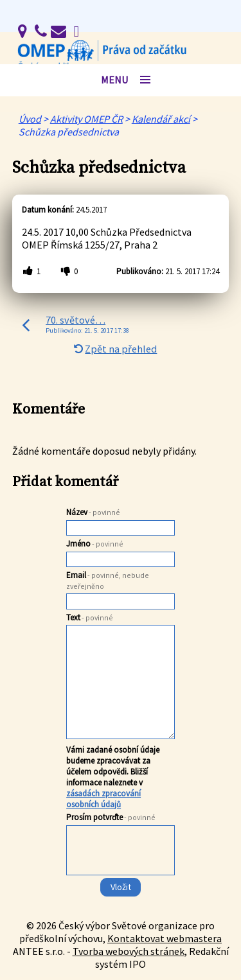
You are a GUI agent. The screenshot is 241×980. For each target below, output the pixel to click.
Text (90, 617)
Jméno (95, 544)
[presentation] (120, 876)
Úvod (30, 119)
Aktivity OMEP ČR (86, 119)
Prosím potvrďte (111, 817)
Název (93, 512)
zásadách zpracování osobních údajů (103, 799)
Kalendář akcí (161, 119)
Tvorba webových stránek (129, 951)
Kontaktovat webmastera (165, 938)
